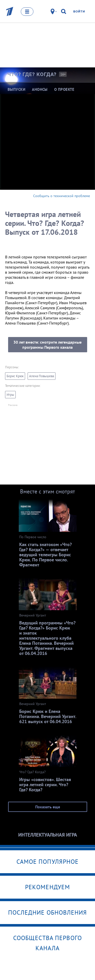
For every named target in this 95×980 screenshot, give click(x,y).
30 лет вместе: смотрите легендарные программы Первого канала (48, 345)
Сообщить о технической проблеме (62, 196)
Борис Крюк (15, 376)
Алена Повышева (42, 376)
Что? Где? (32, 74)
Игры (10, 395)
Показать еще (48, 807)
